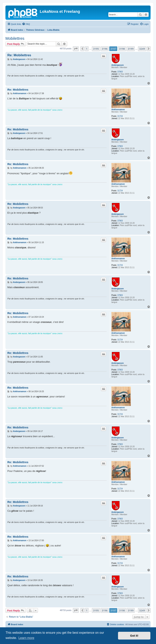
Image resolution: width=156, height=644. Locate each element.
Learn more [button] (26, 638)
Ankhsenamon (118, 110)
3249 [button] (142, 49)
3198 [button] (122, 49)
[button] (76, 49)
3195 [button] (96, 49)
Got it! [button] (134, 636)
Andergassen (118, 65)
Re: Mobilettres (19, 55)
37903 (120, 72)
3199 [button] (131, 49)
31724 (120, 116)
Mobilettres (15, 38)
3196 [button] (105, 49)
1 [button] (87, 49)
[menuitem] (26, 24)
